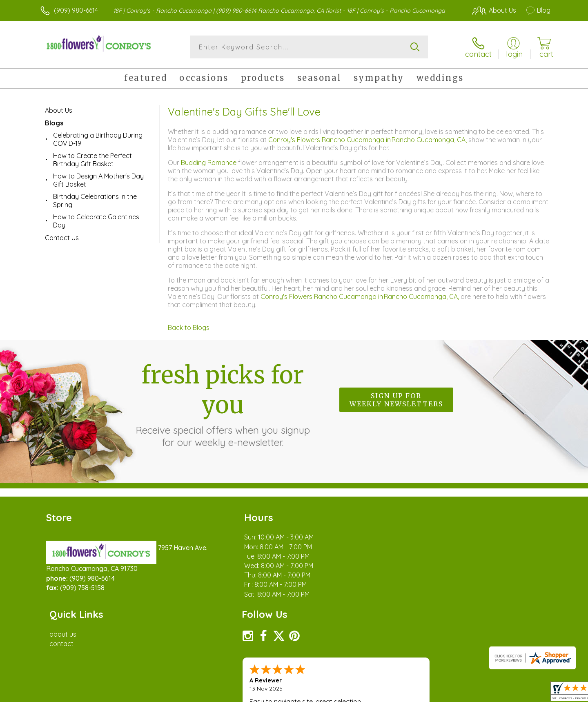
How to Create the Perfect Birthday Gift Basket (92, 160)
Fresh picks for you (223, 404)
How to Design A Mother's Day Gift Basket (98, 180)
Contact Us (62, 238)
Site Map (529, 693)
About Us (59, 110)
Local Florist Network (478, 693)
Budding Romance (209, 163)
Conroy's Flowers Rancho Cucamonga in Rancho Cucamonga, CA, (368, 140)
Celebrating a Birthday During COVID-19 (98, 139)
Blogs (54, 123)
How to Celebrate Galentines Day (96, 221)
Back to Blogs (189, 328)
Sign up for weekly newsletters (396, 400)
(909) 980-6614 (76, 10)
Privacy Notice (420, 693)
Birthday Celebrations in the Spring (95, 201)
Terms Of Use (372, 693)
